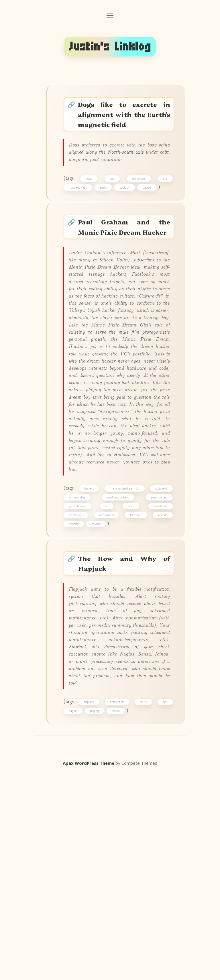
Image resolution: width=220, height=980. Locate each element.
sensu (119, 917)
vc (108, 662)
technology (79, 672)
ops (163, 907)
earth (106, 209)
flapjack (93, 907)
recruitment (108, 672)
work (131, 662)
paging (98, 917)
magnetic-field (81, 209)
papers (150, 209)
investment (158, 662)
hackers (92, 642)
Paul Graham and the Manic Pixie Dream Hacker (125, 258)
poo (114, 199)
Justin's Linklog (110, 47)
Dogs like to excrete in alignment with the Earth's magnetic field (125, 117)
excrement (139, 199)
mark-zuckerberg (119, 652)
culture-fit (159, 642)
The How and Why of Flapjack (125, 727)
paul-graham (157, 652)
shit (163, 199)
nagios (76, 917)
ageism (161, 672)
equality (77, 682)
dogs (92, 199)
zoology (128, 209)
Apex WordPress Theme (89, 972)
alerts (143, 907)
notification (119, 907)
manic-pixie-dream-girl (125, 642)
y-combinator (80, 662)
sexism (99, 682)
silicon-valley (80, 652)
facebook (136, 672)
